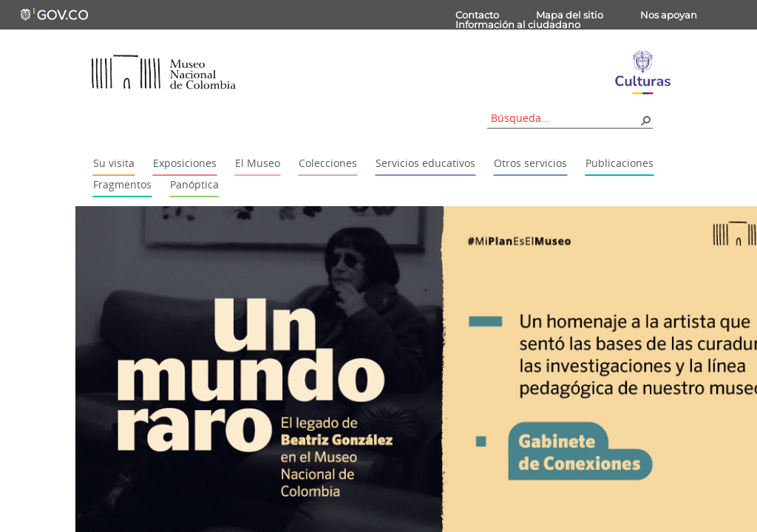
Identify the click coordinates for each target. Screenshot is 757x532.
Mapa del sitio (570, 15)
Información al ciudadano (518, 24)
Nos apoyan (669, 15)
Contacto (477, 15)
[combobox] (565, 118)
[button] (645, 120)
